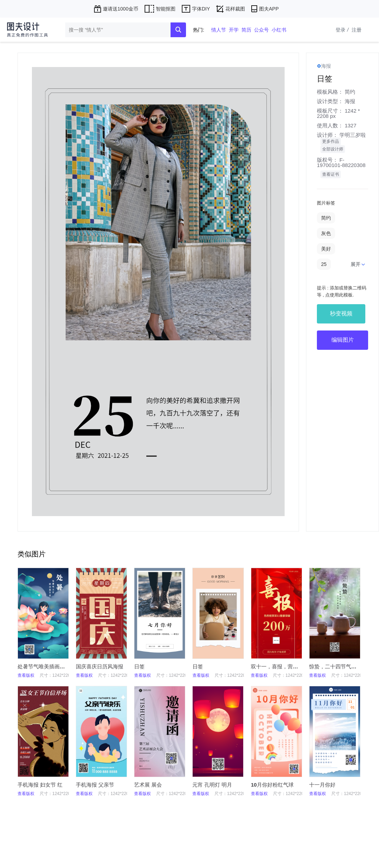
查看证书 (331, 174)
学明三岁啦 (353, 135)
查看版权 (26, 675)
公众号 (261, 30)
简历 (246, 30)
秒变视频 (341, 313)
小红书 (279, 30)
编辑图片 (343, 340)
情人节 (219, 30)
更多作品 (331, 141)
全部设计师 (333, 149)
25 (324, 264)
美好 (326, 249)
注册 (357, 30)
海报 (350, 101)
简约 (350, 92)
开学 (234, 30)
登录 (343, 30)
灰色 (326, 233)
